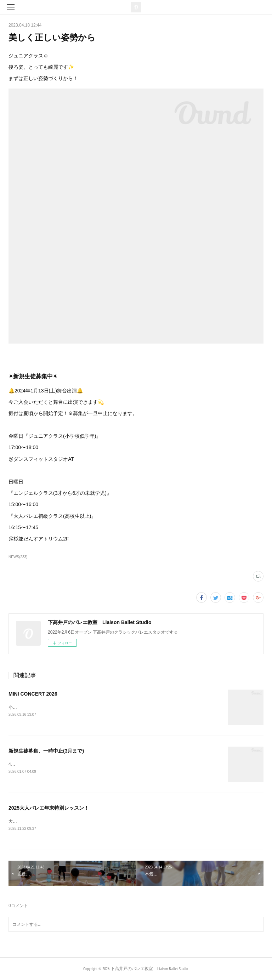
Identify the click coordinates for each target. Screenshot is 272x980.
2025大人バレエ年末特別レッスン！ (49, 808)
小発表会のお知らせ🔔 (30, 707)
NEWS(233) (18, 557)
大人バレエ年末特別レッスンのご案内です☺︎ (53, 822)
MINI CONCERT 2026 (33, 694)
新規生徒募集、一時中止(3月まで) (46, 751)
